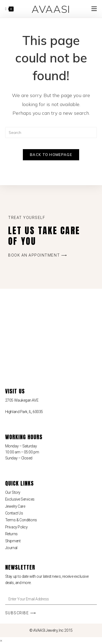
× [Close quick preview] (1, 640)
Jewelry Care (15, 506)
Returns (11, 534)
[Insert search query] (51, 133)
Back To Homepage (51, 155)
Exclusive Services (20, 499)
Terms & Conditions (21, 520)
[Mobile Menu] (94, 9)
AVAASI (51, 9)
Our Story (13, 492)
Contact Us (14, 513)
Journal (11, 548)
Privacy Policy (16, 527)
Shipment (13, 541)
